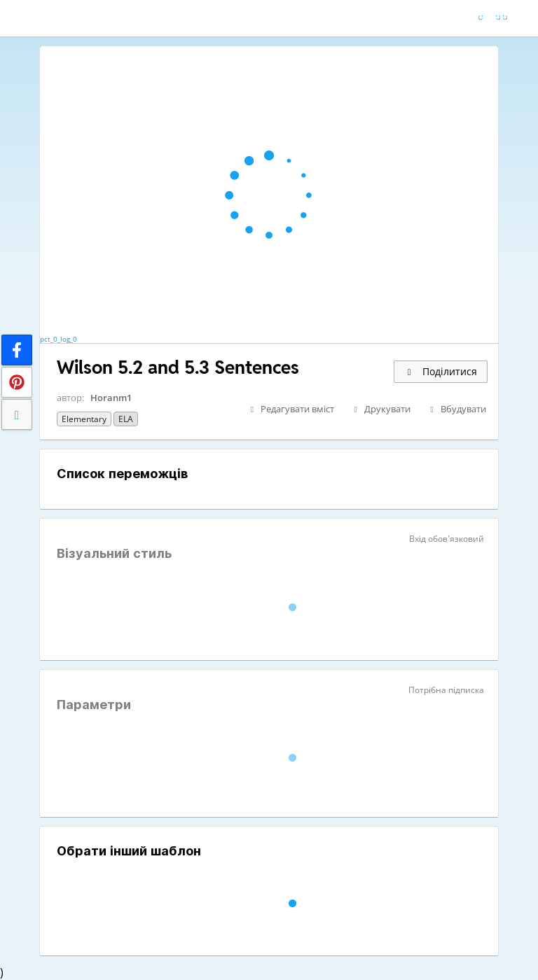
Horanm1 (111, 398)
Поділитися (441, 371)
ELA (126, 419)
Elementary (84, 419)
